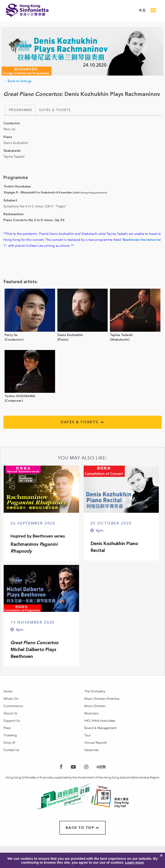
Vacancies (91, 750)
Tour (88, 735)
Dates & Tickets (55, 110)
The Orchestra (95, 691)
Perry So (11, 335)
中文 (142, 10)
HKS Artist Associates (100, 721)
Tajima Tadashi (121, 335)
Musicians (91, 713)
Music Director (95, 706)
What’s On (11, 699)
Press (7, 728)
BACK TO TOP (83, 828)
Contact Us (11, 750)
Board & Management (100, 728)
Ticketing (10, 735)
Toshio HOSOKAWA (20, 396)
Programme (20, 110)
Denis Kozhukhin (70, 335)
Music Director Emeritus (102, 699)
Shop (7, 743)
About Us (10, 713)
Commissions (13, 706)
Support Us (12, 721)
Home (8, 691)
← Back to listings (17, 81)
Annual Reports (96, 743)
